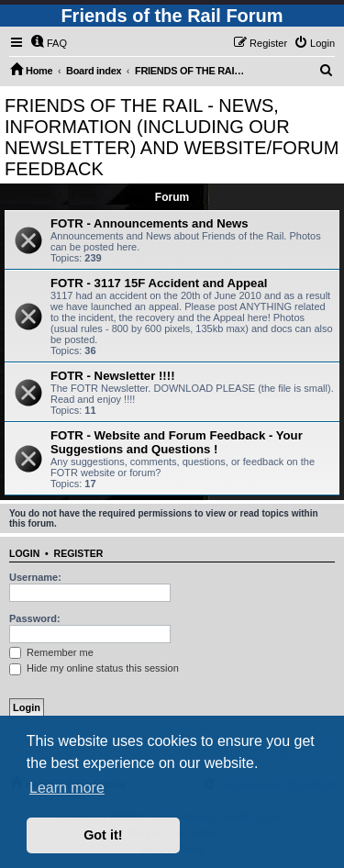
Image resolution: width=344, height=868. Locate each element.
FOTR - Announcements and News (150, 223)
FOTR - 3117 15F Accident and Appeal (159, 283)
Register (79, 553)
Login (24, 553)
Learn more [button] (67, 788)
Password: (35, 618)
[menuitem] (49, 43)
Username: (35, 577)
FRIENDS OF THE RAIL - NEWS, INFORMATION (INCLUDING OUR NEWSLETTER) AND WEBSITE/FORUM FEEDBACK (172, 137)
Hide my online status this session (94, 668)
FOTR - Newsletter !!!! (113, 376)
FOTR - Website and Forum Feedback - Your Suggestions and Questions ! (177, 442)
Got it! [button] (103, 835)
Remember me (51, 652)
